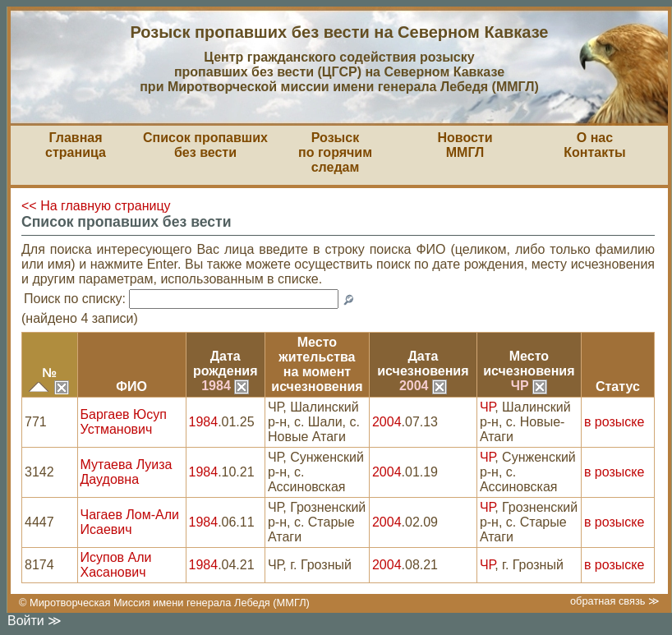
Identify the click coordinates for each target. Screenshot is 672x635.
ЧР (529, 386)
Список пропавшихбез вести (205, 145)
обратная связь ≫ (615, 601)
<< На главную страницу (96, 206)
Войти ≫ (35, 621)
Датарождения (226, 364)
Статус (618, 387)
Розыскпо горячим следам (335, 152)
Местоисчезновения (529, 364)
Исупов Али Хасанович (116, 565)
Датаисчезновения (423, 364)
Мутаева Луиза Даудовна (127, 472)
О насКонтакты (594, 145)
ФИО (131, 387)
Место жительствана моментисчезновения (317, 364)
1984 (225, 386)
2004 (423, 386)
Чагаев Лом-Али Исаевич (130, 522)
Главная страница (76, 145)
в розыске (614, 422)
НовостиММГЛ (465, 145)
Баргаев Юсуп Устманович (124, 422)
